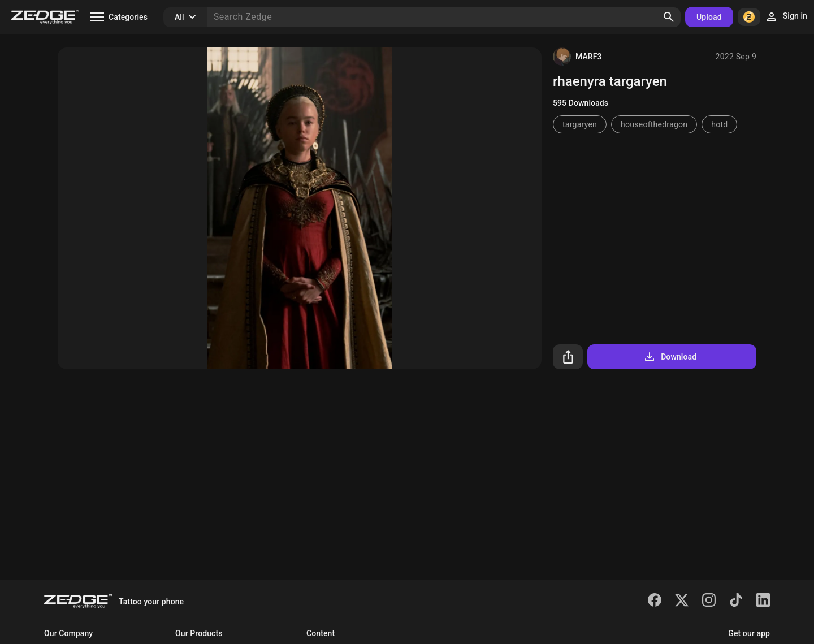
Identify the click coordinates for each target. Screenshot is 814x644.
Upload (709, 17)
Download (670, 357)
